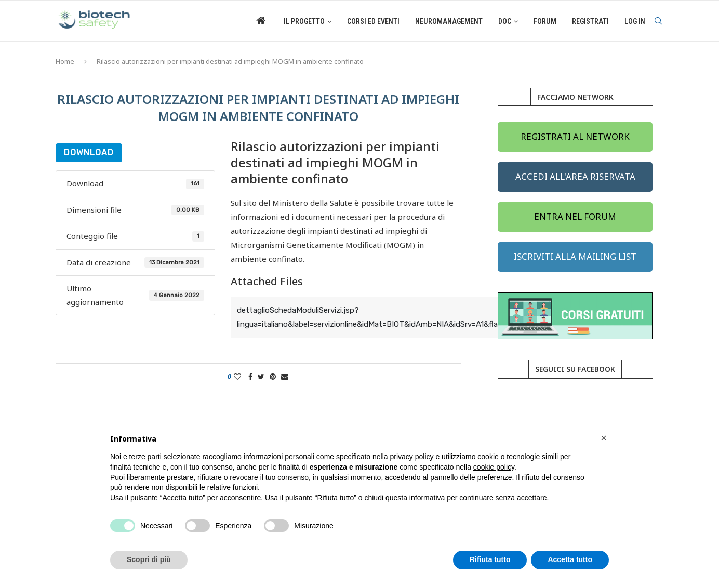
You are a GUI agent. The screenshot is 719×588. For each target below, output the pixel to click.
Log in (635, 21)
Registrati (590, 21)
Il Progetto (304, 21)
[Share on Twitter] (261, 376)
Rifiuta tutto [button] (490, 559)
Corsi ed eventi (373, 21)
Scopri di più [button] (149, 559)
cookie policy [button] (494, 467)
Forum (545, 21)
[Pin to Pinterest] (273, 376)
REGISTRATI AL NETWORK (575, 136)
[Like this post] (237, 376)
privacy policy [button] (412, 457)
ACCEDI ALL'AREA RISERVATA (575, 176)
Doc (505, 21)
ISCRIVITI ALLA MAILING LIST (575, 256)
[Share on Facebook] (250, 376)
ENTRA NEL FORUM (575, 216)
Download (89, 152)
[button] (604, 438)
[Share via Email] (285, 376)
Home (65, 61)
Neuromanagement (449, 21)
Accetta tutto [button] (570, 559)
